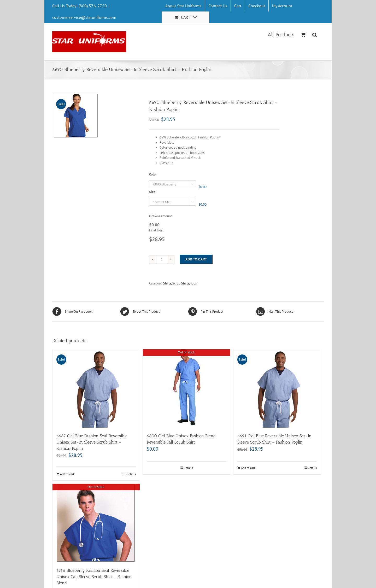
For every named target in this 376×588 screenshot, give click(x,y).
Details (131, 474)
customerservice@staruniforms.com (84, 17)
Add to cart (196, 259)
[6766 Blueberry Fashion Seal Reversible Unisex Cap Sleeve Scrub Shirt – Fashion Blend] (96, 523)
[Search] (315, 34)
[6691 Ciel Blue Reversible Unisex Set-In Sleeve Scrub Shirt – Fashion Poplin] (277, 388)
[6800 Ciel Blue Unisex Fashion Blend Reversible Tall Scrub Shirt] (186, 388)
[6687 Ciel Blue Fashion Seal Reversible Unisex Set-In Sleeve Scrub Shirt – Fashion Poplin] (96, 388)
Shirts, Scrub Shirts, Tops (180, 283)
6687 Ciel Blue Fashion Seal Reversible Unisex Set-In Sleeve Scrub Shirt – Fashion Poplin (92, 442)
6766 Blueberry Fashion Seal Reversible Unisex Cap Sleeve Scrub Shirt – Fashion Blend (94, 577)
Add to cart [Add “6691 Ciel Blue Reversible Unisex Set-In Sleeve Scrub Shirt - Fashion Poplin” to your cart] (248, 468)
